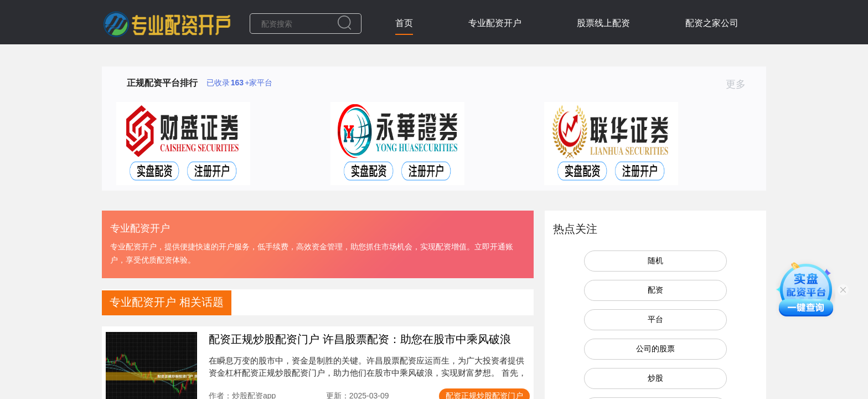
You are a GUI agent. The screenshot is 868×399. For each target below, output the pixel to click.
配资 (655, 290)
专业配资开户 (495, 23)
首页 (404, 23)
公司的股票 (655, 349)
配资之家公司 (712, 23)
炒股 (655, 378)
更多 (740, 84)
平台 (655, 319)
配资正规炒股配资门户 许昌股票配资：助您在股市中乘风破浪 (360, 339)
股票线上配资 (603, 23)
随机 (655, 260)
